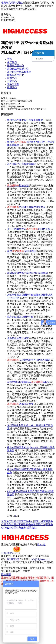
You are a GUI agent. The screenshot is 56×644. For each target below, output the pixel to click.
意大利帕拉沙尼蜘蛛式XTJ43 (28, 382)
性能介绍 (18, 186)
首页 (10, 59)
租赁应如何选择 (22, 251)
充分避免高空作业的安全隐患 (29, 360)
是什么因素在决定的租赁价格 (29, 229)
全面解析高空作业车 (18, 338)
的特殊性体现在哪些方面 (26, 207)
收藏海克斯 (7, 3)
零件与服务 (13, 84)
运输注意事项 (20, 404)
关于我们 (12, 62)
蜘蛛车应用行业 (16, 75)
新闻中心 (12, 78)
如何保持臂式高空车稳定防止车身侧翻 (27, 273)
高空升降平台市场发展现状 (22, 164)
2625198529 (13, 559)
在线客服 (40, 59)
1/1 (17, 516)
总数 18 (11, 516)
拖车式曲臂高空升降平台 (20, 317)
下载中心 (12, 81)
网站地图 (6, 574)
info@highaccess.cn (41, 559)
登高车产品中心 (16, 65)
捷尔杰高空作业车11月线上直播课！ (26, 120)
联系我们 (12, 87)
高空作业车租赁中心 (18, 69)
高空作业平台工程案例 (19, 72)
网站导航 (18, 3)
